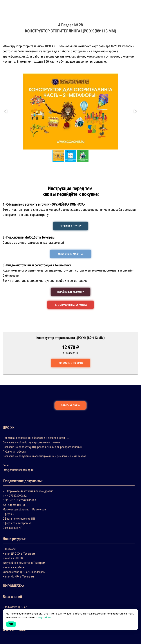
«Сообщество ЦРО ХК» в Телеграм (24, 572)
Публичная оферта (14, 452)
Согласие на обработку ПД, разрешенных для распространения (42, 447)
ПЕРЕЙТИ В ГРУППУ (71, 226)
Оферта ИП (10, 514)
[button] (6, 111)
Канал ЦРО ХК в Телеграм (19, 554)
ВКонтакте (9, 549)
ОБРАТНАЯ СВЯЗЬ (70, 405)
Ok (11, 624)
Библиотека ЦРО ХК (15, 607)
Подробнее (44, 617)
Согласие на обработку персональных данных (31, 442)
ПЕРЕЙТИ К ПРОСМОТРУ (71, 292)
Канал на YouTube (14, 567)
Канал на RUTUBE (13, 558)
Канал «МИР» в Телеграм (18, 576)
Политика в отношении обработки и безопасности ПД (36, 438)
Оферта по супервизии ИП (19, 519)
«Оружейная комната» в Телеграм (24, 563)
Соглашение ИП (12, 528)
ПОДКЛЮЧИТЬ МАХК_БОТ (71, 254)
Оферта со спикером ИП (18, 523)
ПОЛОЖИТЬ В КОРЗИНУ (70, 363)
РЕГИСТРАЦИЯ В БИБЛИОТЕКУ (70, 305)
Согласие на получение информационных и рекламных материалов (45, 456)
